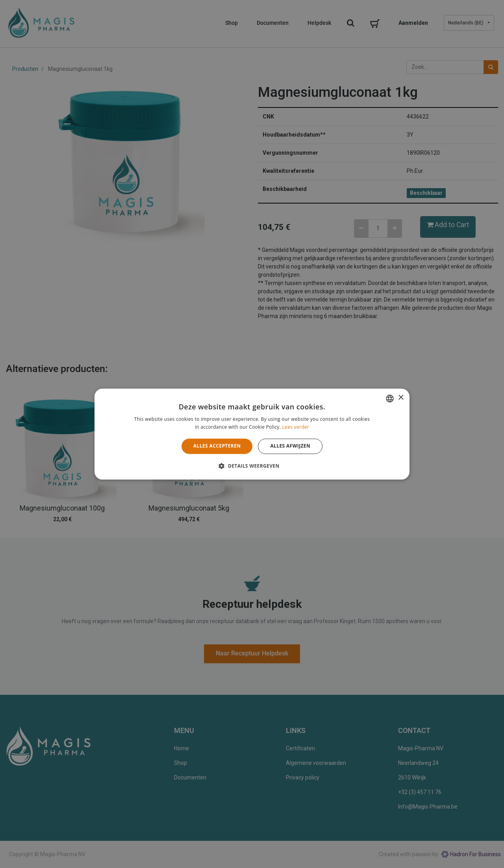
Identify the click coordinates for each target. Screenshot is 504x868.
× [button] (401, 398)
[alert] (252, 434)
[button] (252, 466)
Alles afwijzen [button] (290, 446)
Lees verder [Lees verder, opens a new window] (296, 427)
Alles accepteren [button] (217, 446)
